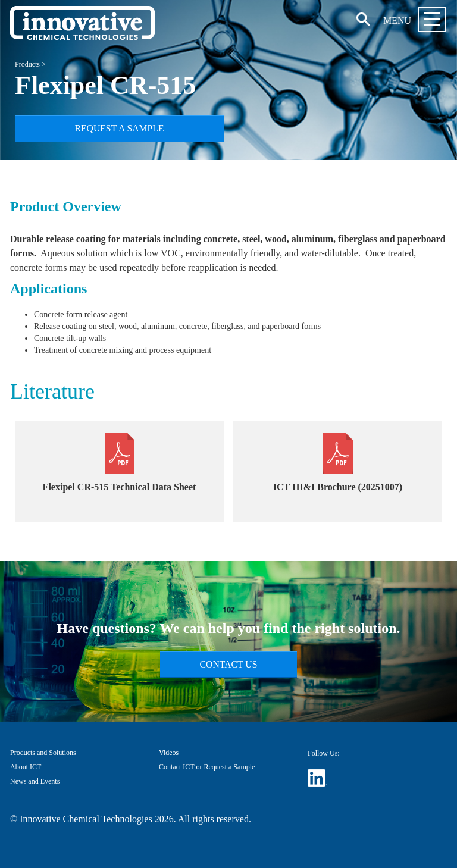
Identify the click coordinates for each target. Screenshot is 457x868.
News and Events (35, 781)
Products (27, 64)
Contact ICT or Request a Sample (207, 767)
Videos (169, 753)
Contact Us (229, 664)
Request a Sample (119, 128)
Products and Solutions (43, 753)
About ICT (26, 767)
